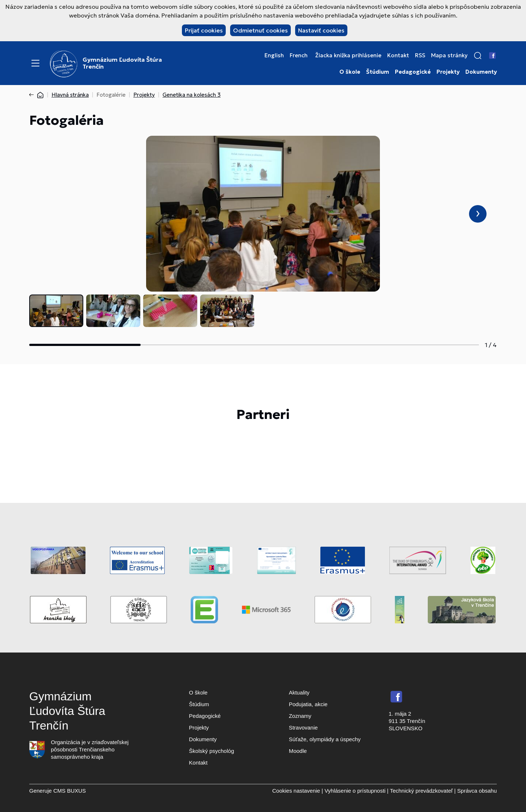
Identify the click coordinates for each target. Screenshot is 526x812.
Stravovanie (303, 728)
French (299, 55)
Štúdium (378, 72)
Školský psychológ (211, 751)
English (274, 55)
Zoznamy (300, 716)
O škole (350, 72)
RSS (420, 55)
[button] (478, 55)
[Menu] (35, 63)
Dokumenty (481, 72)
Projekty (448, 72)
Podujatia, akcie (308, 704)
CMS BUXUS (70, 791)
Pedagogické (413, 72)
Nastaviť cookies (321, 30)
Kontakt (398, 55)
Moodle (298, 751)
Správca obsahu (477, 791)
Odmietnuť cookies (260, 30)
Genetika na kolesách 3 (192, 95)
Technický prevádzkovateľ (421, 791)
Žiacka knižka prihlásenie (348, 55)
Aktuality (299, 692)
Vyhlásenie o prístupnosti (355, 791)
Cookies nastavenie (296, 791)
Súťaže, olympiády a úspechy (325, 739)
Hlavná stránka (70, 95)
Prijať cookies (204, 30)
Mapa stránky (449, 55)
